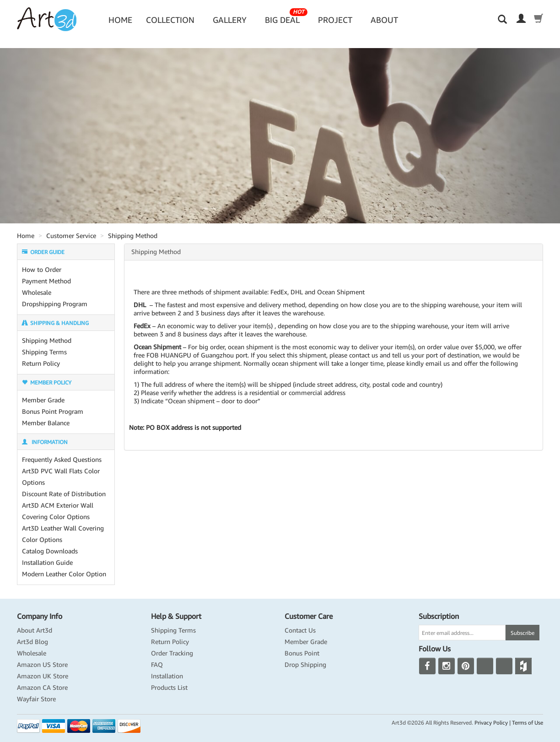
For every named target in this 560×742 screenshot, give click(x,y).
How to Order (42, 270)
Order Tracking (172, 653)
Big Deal (286, 17)
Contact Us (300, 630)
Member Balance (46, 423)
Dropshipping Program (55, 304)
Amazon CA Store (42, 688)
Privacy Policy (491, 723)
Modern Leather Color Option (64, 574)
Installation (167, 676)
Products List (169, 688)
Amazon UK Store (43, 676)
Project (335, 20)
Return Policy (41, 363)
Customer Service (71, 236)
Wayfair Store (36, 699)
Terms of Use (528, 723)
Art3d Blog (32, 642)
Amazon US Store (42, 665)
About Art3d (35, 630)
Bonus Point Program (53, 412)
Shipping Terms (44, 352)
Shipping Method (133, 236)
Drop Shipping (305, 665)
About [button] (384, 20)
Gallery (230, 20)
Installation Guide (47, 563)
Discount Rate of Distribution (64, 494)
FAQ (157, 665)
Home (120, 20)
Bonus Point (302, 653)
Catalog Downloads (50, 551)
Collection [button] (170, 20)
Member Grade (43, 400)
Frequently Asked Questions (62, 460)
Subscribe (522, 633)
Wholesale (37, 292)
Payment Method (46, 281)
